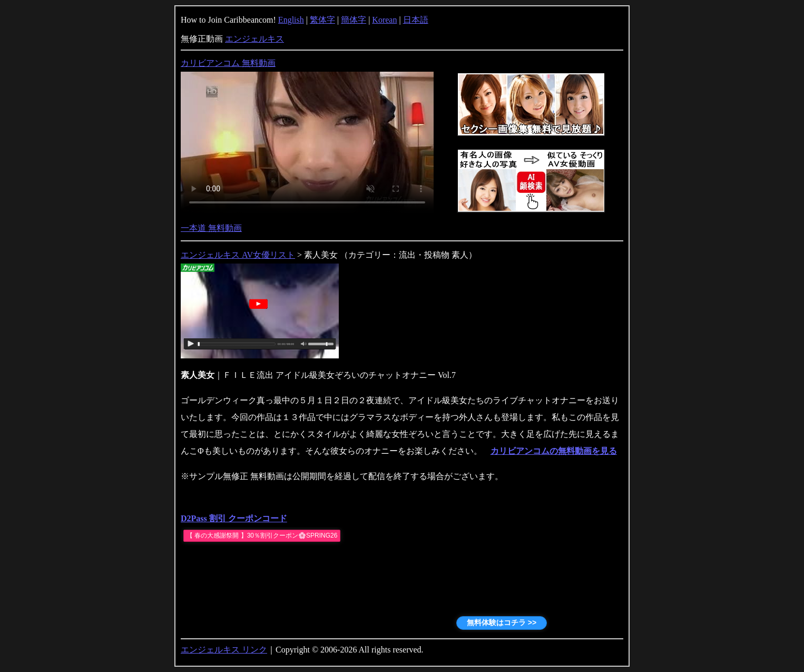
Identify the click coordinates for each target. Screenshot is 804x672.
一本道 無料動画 (211, 228)
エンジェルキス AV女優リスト (238, 255)
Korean (384, 20)
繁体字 (322, 20)
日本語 (416, 20)
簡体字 (354, 20)
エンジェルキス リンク (224, 650)
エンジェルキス (254, 39)
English (291, 20)
